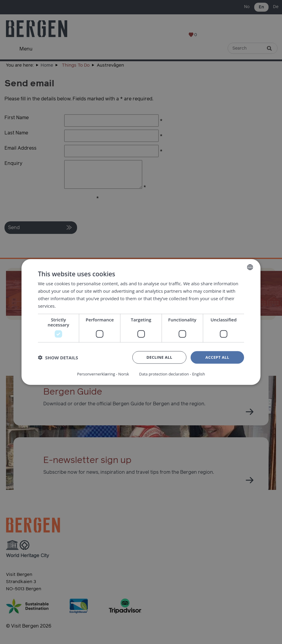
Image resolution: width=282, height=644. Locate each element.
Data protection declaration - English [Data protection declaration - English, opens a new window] (174, 374)
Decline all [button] (159, 358)
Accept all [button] (217, 358)
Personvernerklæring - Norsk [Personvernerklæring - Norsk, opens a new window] (101, 374)
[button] (58, 358)
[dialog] (141, 322)
